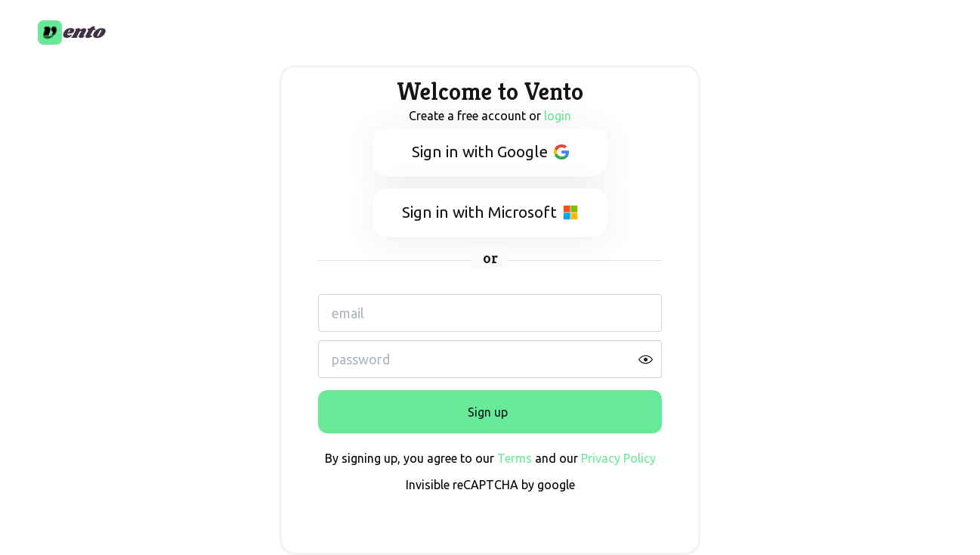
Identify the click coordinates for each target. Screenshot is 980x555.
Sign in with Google (490, 152)
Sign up (488, 412)
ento (83, 32)
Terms (515, 458)
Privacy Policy (618, 458)
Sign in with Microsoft (490, 212)
